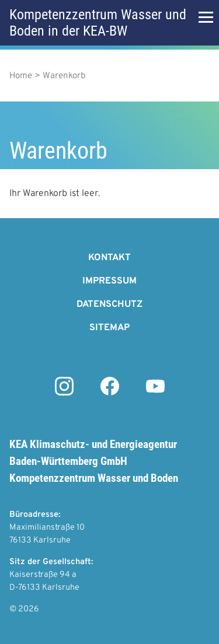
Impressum (109, 281)
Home (21, 76)
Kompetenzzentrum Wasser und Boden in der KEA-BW (98, 23)
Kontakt (109, 258)
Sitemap (109, 328)
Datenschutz (109, 304)
